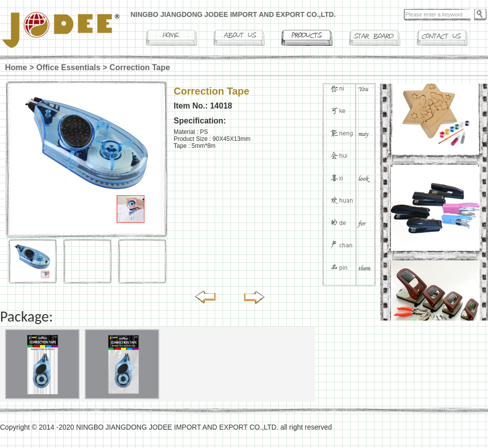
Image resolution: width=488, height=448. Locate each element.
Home (16, 67)
